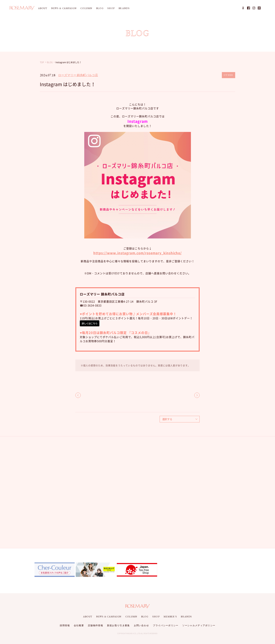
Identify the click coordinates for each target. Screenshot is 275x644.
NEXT (197, 395)
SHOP (111, 8)
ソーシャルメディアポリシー (199, 625)
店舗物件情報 (95, 625)
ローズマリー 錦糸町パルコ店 (78, 75)
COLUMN (86, 8)
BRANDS (124, 8)
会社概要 (79, 625)
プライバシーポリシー (166, 625)
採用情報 (65, 625)
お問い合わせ (141, 625)
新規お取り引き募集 (118, 625)
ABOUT (43, 8)
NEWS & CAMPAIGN (64, 8)
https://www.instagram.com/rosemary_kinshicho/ (137, 253)
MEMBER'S (170, 617)
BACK (78, 395)
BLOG (100, 8)
